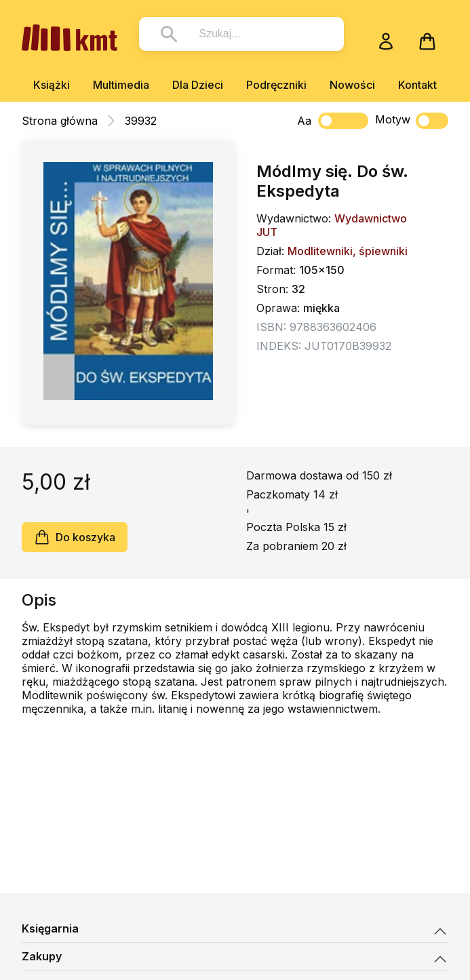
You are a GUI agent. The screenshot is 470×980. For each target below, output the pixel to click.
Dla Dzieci (198, 85)
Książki (52, 85)
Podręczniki (276, 85)
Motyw (412, 121)
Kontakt (417, 85)
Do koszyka (75, 537)
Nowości (352, 85)
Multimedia (121, 85)
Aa (304, 121)
